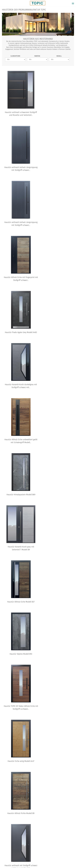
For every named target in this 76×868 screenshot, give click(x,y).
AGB (32, 861)
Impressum (40, 861)
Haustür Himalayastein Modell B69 (57, 278)
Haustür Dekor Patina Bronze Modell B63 (57, 714)
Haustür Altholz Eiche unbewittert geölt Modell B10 (58, 552)
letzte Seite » (54, 725)
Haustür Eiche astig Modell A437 (20, 443)
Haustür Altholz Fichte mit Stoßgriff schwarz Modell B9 (20, 552)
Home (13, 861)
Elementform (15, 56)
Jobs (38, 737)
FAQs (38, 741)
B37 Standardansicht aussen (56, 835)
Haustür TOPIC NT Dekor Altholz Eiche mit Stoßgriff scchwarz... (57, 389)
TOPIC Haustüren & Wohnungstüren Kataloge (38, 771)
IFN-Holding (69, 861)
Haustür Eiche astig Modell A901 (19, 660)
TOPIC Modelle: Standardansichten (38, 801)
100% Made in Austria (54, 861)
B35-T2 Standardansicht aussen (40, 835)
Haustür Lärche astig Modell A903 (57, 660)
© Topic (5, 861)
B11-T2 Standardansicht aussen (8, 835)
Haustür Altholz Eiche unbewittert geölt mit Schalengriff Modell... (20, 279)
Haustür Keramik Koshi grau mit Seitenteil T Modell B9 (20, 334)
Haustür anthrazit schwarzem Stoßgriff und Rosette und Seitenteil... (19, 114)
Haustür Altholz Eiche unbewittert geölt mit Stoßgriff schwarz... (20, 607)
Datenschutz (23, 861)
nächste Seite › (42, 725)
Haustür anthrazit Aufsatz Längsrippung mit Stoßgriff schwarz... (57, 114)
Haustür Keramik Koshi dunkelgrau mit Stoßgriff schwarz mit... (58, 224)
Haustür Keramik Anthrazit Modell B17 (57, 495)
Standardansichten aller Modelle (38, 844)
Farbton (37, 56)
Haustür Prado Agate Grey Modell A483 (20, 224)
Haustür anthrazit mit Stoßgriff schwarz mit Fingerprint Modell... (20, 496)
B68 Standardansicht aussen (24, 835)
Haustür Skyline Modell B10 (19, 388)
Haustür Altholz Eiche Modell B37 (57, 333)
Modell (59, 56)
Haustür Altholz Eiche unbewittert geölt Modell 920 (20, 714)
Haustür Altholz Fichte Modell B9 (57, 443)
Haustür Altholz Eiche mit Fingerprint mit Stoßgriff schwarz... (57, 169)
